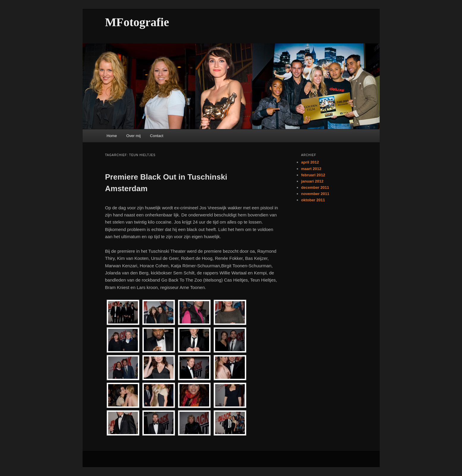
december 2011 (315, 187)
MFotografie (137, 22)
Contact (157, 136)
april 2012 (310, 162)
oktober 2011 (313, 200)
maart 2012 (311, 169)
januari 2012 (312, 181)
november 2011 (315, 194)
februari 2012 (313, 175)
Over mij (133, 136)
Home (112, 136)
